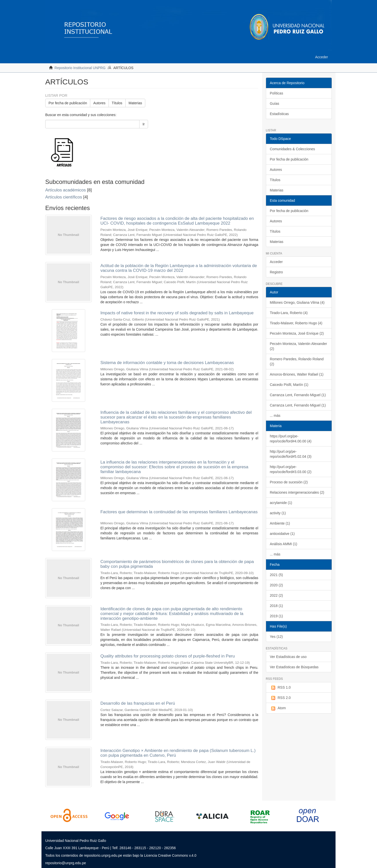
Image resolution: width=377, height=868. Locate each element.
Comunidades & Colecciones (293, 149)
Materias (135, 103)
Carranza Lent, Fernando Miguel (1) (298, 395)
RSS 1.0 (280, 688)
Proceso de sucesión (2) (289, 482)
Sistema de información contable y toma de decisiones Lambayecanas (167, 363)
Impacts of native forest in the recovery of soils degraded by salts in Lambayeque (177, 313)
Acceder (276, 262)
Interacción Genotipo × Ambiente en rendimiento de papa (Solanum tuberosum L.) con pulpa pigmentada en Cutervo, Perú (178, 753)
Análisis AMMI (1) (284, 544)
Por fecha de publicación (68, 103)
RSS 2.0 (280, 698)
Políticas (277, 93)
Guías (275, 104)
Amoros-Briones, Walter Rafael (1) (297, 374)
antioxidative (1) (282, 534)
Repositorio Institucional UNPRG (80, 68)
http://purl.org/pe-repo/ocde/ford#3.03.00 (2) (291, 469)
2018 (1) (276, 606)
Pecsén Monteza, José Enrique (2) (297, 333)
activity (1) (278, 513)
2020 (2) (276, 585)
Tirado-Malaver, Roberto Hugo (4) (296, 323)
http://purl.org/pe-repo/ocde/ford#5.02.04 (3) (291, 454)
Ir (144, 124)
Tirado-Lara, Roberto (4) (289, 313)
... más (275, 416)
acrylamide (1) (281, 503)
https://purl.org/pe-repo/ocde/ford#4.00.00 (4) (291, 439)
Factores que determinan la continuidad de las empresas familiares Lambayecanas (179, 512)
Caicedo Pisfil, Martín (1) (289, 385)
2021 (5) (276, 575)
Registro (276, 272)
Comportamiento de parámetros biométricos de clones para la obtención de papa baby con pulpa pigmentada (177, 564)
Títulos (117, 103)
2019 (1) (276, 616)
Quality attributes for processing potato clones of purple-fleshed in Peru (168, 656)
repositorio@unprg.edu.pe (66, 863)
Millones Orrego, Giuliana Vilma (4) (297, 302)
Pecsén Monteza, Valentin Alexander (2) (299, 346)
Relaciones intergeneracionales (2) (297, 492)
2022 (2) (276, 595)
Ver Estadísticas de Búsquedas (294, 667)
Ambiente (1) (280, 523)
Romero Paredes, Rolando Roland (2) (297, 362)
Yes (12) (276, 637)
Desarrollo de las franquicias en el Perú (138, 703)
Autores (99, 103)
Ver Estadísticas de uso (288, 657)
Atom (278, 708)
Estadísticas (279, 114)
